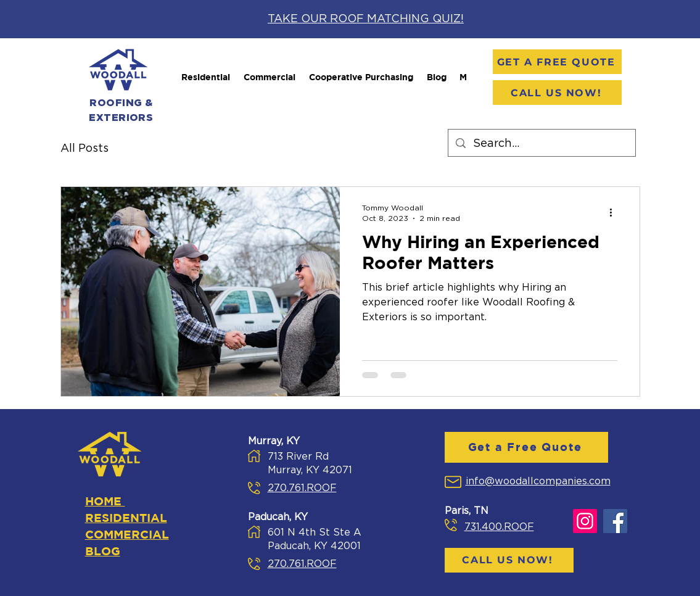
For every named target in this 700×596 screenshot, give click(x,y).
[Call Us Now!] (557, 93)
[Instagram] (585, 521)
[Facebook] (615, 521)
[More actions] (616, 212)
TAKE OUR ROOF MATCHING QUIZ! (366, 19)
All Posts (84, 149)
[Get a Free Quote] (557, 62)
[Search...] (541, 144)
